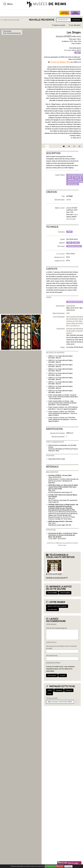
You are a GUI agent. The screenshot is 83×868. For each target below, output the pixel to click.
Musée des (64, 13)
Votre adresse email (52, 656)
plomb (76, 243)
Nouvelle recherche (42, 20)
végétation (71, 180)
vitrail (78, 53)
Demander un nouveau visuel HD (56, 578)
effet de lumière (73, 184)
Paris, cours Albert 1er (73, 326)
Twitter (50, 690)
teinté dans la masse (74, 246)
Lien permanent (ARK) (52, 698)
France (76, 215)
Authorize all (50, 866)
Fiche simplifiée (52, 593)
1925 (68, 219)
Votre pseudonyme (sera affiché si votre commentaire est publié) (61, 647)
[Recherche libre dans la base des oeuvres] (64, 20)
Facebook (59, 690)
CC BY (60, 574)
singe (69, 177)
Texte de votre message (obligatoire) (56, 628)
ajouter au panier (59, 25)
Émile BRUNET (71, 306)
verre (69, 243)
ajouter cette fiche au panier (57, 606)
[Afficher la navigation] (5, 4)
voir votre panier (75, 25)
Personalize (69, 866)
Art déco (73, 219)
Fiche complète (65, 593)
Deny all (60, 866)
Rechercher (76, 20)
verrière (69, 200)
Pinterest (69, 690)
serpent (77, 177)
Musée (75, 13)
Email (49, 694)
